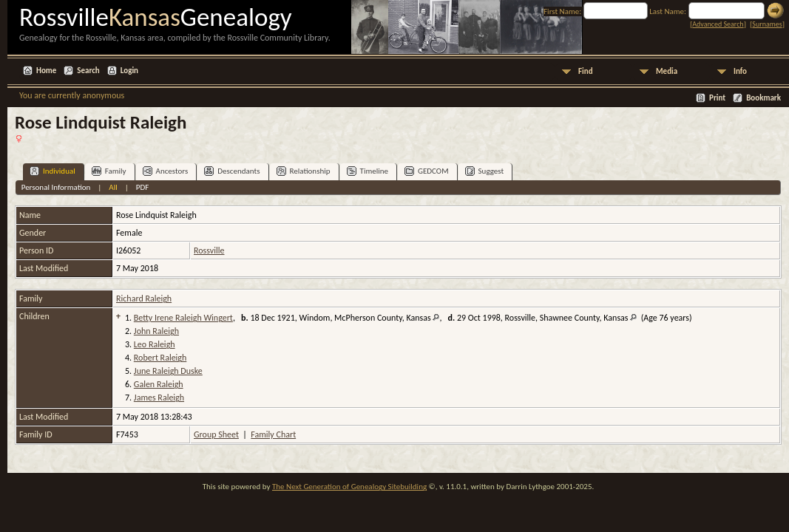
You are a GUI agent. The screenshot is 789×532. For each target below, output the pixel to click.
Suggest (485, 171)
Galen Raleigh (159, 384)
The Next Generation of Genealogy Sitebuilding (349, 487)
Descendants (232, 171)
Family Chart (273, 434)
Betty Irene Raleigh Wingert (183, 318)
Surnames (767, 24)
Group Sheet (216, 434)
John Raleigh (156, 331)
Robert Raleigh (160, 358)
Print (717, 98)
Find (586, 71)
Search (88, 71)
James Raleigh (159, 398)
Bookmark (763, 98)
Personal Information (56, 187)
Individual (53, 171)
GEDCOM (427, 171)
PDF (143, 187)
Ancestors (166, 171)
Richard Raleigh (144, 299)
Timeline (368, 171)
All (113, 187)
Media (667, 71)
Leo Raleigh (155, 344)
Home (46, 71)
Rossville (209, 250)
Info (740, 71)
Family (109, 171)
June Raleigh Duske (168, 371)
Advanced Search (718, 24)
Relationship (304, 171)
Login (129, 71)
